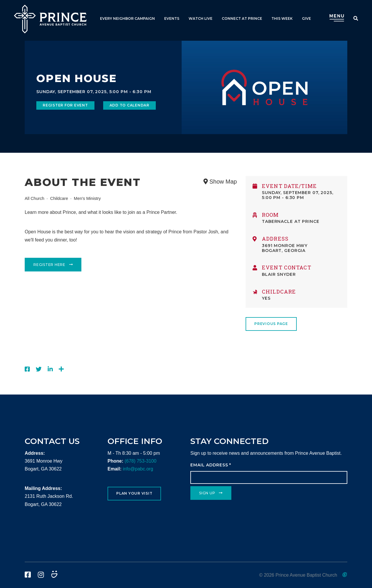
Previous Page (271, 324)
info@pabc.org (138, 469)
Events (172, 18)
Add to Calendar (129, 105)
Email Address (211, 465)
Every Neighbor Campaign (127, 18)
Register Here (49, 265)
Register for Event (65, 105)
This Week (282, 18)
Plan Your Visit (134, 493)
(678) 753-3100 (141, 461)
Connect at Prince (242, 18)
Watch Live (201, 18)
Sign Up (207, 493)
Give (306, 18)
